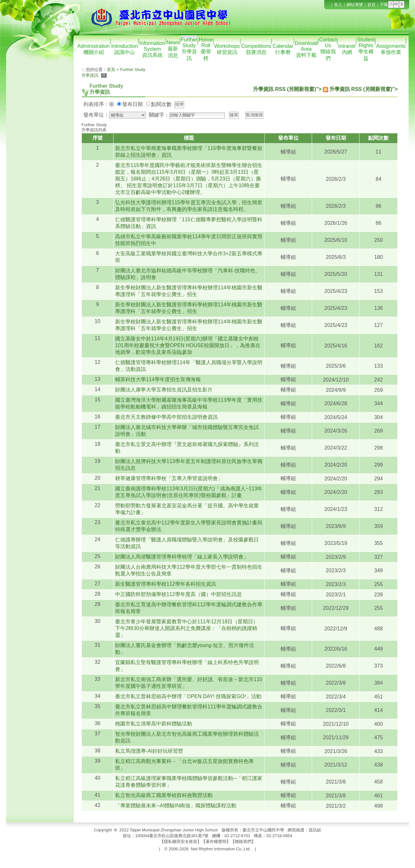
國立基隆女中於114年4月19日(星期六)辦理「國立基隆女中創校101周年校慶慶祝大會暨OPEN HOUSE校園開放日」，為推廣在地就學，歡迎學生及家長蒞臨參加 (188, 345)
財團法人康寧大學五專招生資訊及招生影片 (164, 390)
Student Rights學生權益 (366, 49)
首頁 (371, 5)
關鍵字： (159, 115)
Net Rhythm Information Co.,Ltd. (221, 849)
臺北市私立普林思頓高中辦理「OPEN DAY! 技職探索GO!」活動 (188, 696)
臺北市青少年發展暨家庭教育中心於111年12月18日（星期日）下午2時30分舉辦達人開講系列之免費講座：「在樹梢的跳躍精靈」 (187, 628)
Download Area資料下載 (306, 49)
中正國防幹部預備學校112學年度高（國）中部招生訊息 (178, 594)
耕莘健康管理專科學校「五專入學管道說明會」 (169, 478)
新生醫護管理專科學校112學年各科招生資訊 (166, 584)
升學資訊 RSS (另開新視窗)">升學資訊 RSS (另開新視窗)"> (325, 89)
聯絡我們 (243, 842)
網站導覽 (355, 5)
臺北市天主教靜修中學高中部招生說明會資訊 (166, 417)
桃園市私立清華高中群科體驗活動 (154, 724)
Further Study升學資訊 (189, 49)
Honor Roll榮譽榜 (206, 49)
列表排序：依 (99, 104)
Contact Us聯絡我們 (328, 49)
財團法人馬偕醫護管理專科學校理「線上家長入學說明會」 (182, 557)
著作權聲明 (216, 842)
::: (75, 50)
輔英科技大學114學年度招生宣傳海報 (158, 379)
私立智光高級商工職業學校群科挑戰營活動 (164, 795)
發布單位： (96, 115)
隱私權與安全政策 (181, 842)
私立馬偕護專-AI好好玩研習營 (149, 751)
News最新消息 (173, 49)
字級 (384, 4)
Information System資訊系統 (152, 49)
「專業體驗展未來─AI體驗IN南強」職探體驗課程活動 (176, 806)
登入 (338, 5)
